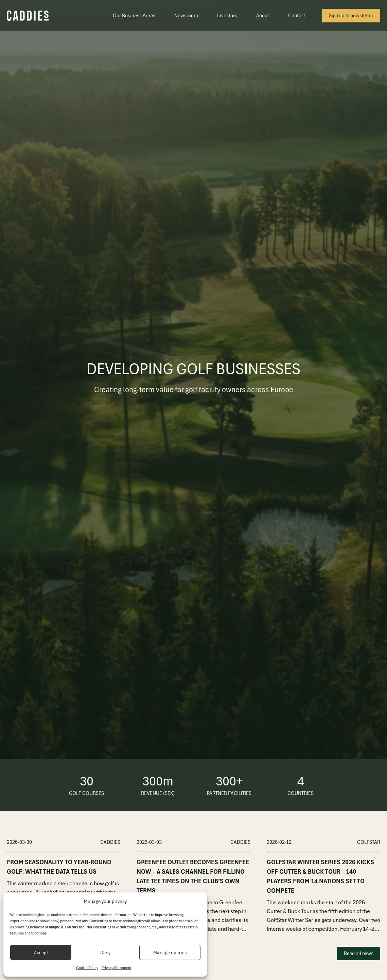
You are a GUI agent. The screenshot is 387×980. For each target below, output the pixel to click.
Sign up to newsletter (351, 16)
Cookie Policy (87, 968)
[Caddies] (28, 16)
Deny (105, 952)
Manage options (170, 952)
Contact (297, 16)
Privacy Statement (117, 968)
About (263, 16)
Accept (41, 952)
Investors (227, 16)
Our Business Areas (134, 16)
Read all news (359, 954)
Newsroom (186, 16)
